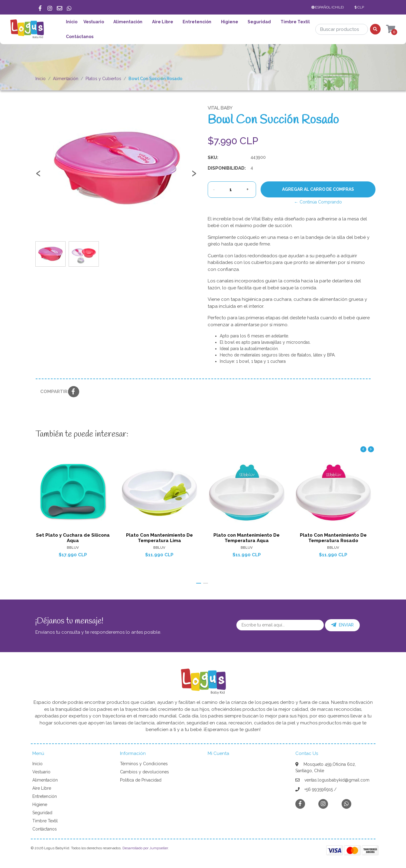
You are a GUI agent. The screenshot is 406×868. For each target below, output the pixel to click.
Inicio (72, 22)
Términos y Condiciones (144, 764)
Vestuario (94, 22)
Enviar (342, 625)
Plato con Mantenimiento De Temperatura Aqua (247, 538)
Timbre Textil (295, 22)
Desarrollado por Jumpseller (145, 848)
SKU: (213, 158)
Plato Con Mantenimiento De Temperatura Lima (159, 538)
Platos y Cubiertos (103, 79)
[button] (329, 7)
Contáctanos (80, 37)
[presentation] (38, 176)
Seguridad (259, 22)
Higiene (230, 22)
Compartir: (52, 392)
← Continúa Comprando (318, 202)
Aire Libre (163, 22)
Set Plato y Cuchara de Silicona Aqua (73, 538)
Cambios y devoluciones (145, 772)
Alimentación (128, 22)
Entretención (197, 22)
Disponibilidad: (227, 168)
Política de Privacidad (141, 780)
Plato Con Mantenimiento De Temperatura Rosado (333, 538)
